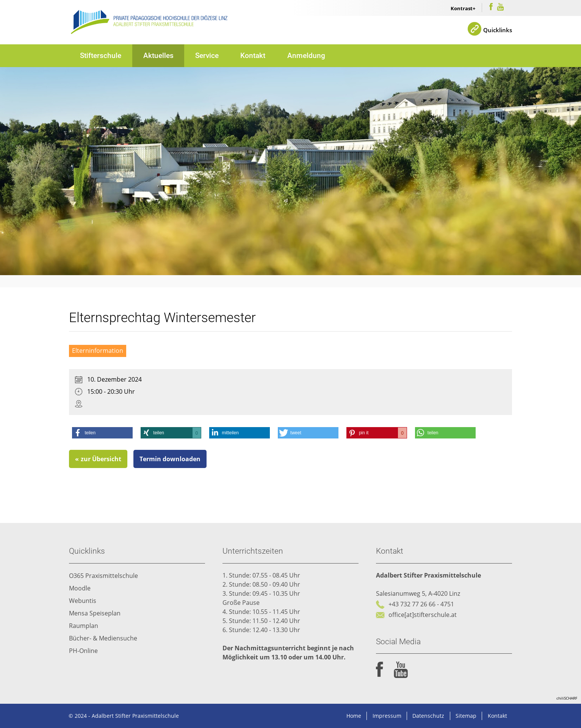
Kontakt (253, 55)
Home (354, 716)
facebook (380, 670)
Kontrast (462, 8)
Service (207, 55)
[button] (103, 433)
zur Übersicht (101, 459)
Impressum (387, 716)
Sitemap (466, 716)
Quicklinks (497, 30)
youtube (401, 670)
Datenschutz (428, 716)
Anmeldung (307, 55)
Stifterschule (101, 55)
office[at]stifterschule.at (423, 615)
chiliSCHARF (567, 698)
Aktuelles (158, 55)
